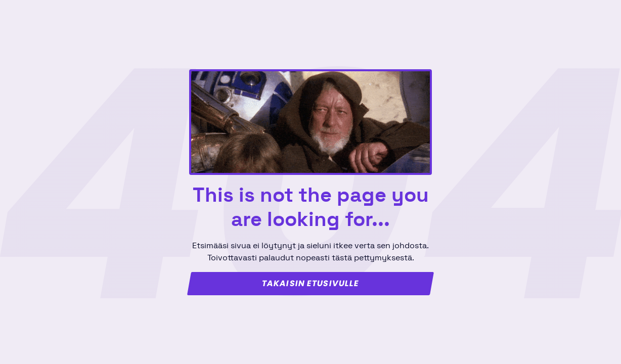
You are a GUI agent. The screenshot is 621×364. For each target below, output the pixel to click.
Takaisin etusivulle (310, 284)
